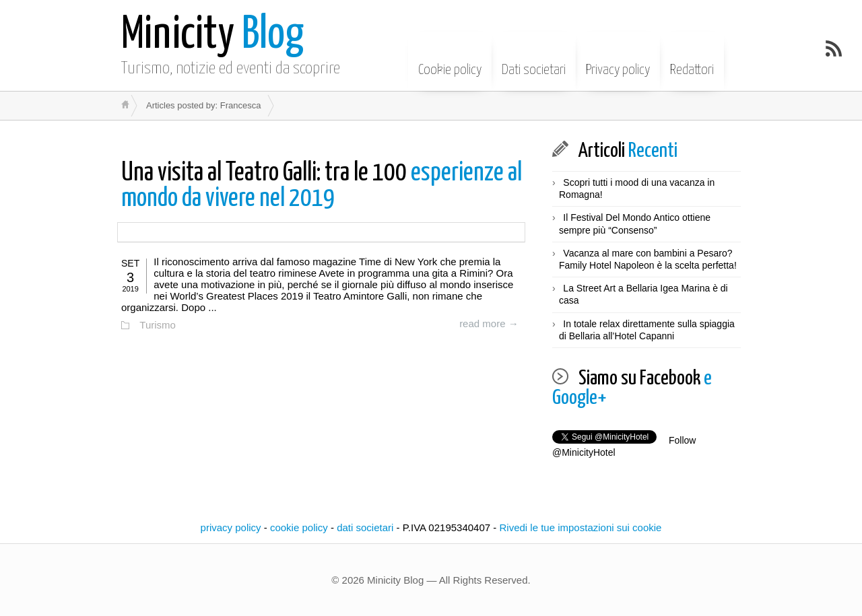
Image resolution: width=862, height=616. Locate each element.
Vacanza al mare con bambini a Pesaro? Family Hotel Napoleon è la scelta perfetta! (648, 259)
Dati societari (534, 60)
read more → (489, 323)
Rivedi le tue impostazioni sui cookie (580, 527)
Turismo (158, 326)
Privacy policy (618, 60)
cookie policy (299, 527)
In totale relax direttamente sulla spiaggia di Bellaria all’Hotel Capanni (647, 330)
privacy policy (231, 527)
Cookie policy (450, 60)
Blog (212, 35)
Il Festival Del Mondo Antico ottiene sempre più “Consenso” (635, 224)
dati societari (365, 527)
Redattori (692, 60)
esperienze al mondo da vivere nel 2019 (322, 186)
